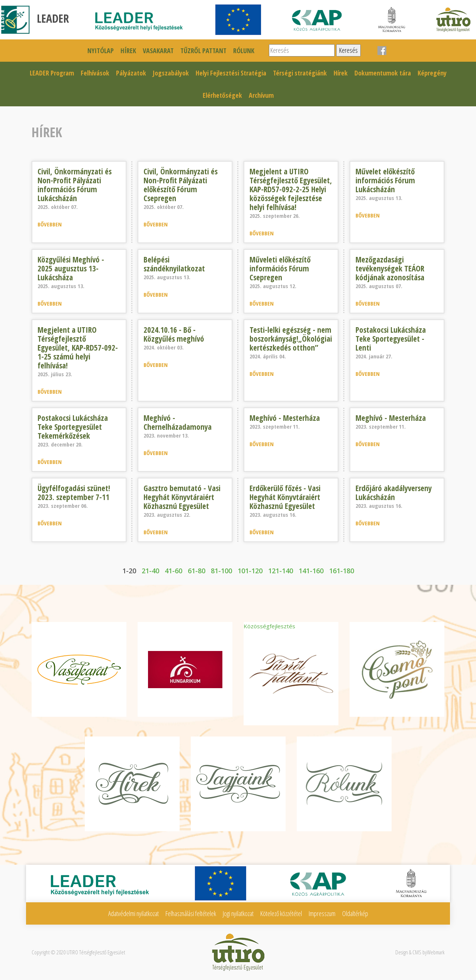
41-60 (173, 571)
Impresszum (322, 913)
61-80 (197, 571)
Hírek (128, 51)
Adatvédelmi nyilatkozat (134, 913)
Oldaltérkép (355, 913)
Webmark (436, 952)
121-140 (281, 571)
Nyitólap (101, 51)
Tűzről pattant (203, 51)
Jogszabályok (171, 73)
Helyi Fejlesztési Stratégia (231, 73)
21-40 (150, 571)
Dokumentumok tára (383, 73)
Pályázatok (131, 73)
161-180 (342, 571)
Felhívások (95, 73)
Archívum (261, 95)
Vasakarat (158, 51)
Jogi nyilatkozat (238, 913)
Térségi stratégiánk (300, 73)
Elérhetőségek (222, 95)
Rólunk (244, 51)
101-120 (250, 571)
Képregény (432, 73)
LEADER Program (52, 73)
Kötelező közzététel (281, 913)
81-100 (221, 571)
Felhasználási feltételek (191, 913)
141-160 (311, 571)
